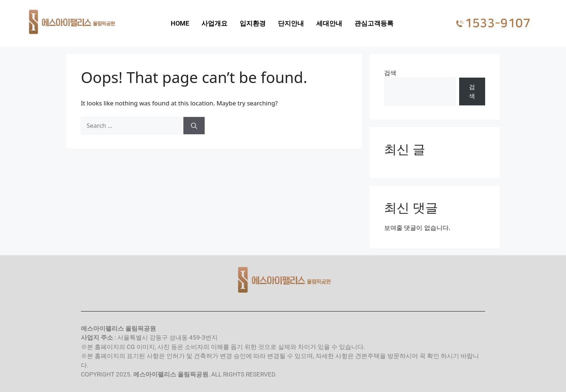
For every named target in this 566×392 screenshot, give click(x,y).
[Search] (194, 126)
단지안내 (291, 23)
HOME (180, 23)
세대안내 (329, 23)
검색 (390, 73)
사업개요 (214, 23)
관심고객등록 (374, 23)
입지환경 (253, 23)
